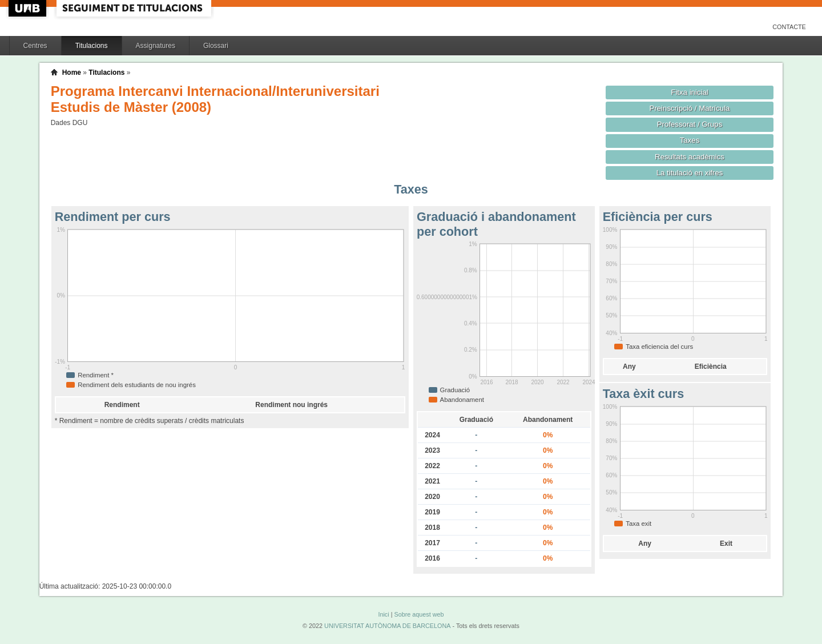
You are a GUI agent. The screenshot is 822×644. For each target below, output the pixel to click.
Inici (383, 614)
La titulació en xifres (690, 173)
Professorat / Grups (690, 124)
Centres (35, 46)
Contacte (789, 27)
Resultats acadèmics (690, 157)
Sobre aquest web (419, 614)
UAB (29, 8)
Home (72, 73)
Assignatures (156, 46)
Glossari (216, 46)
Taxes (690, 140)
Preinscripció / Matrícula (690, 108)
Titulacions (92, 46)
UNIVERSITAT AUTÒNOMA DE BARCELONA (387, 626)
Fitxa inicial (689, 92)
